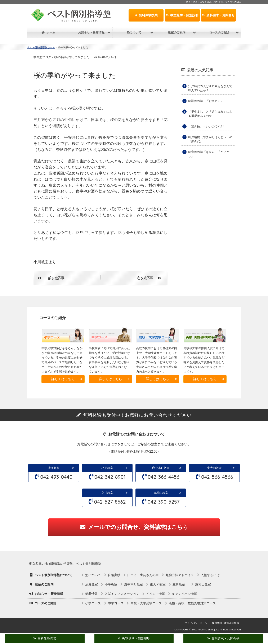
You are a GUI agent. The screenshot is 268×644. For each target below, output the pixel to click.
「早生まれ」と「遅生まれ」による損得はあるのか (210, 114)
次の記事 (151, 278)
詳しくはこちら (63, 379)
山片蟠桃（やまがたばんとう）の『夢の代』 (210, 139)
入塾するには (210, 575)
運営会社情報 (232, 623)
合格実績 (114, 575)
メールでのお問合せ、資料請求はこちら (134, 527)
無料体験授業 (146, 15)
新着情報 (91, 594)
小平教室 (107, 468)
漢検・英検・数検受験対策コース (192, 603)
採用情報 (217, 623)
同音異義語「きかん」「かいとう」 (209, 154)
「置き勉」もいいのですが (206, 126)
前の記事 (49, 278)
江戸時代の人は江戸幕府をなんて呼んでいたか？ (210, 88)
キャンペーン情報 (184, 594)
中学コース (116, 603)
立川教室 (109, 493)
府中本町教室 (161, 468)
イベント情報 (156, 594)
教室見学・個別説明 (182, 15)
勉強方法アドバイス (180, 575)
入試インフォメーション (122, 594)
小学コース (93, 603)
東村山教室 (161, 493)
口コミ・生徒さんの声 (143, 575)
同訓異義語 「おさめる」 (206, 101)
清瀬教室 (54, 468)
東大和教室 (214, 468)
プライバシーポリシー (197, 623)
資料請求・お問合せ (218, 15)
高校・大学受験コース (146, 603)
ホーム (48, 32)
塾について (93, 575)
